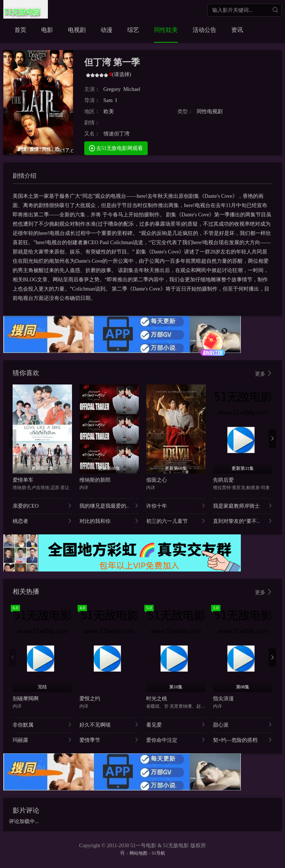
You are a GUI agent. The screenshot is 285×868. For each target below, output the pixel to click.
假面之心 (157, 480)
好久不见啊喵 (109, 725)
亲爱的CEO (42, 506)
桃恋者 (42, 521)
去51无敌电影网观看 (116, 148)
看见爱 (176, 725)
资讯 (237, 30)
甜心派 (243, 725)
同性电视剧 (210, 112)
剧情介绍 (24, 176)
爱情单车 (23, 480)
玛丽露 (42, 740)
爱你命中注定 (176, 740)
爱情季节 (109, 740)
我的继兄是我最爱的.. (109, 506)
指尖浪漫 (223, 699)
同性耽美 (166, 30)
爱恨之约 (90, 699)
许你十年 (176, 506)
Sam (108, 100)
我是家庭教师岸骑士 (243, 506)
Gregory (112, 89)
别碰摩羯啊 (26, 699)
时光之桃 (157, 699)
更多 (264, 374)
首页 (20, 30)
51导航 (158, 853)
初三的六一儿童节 (176, 521)
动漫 (107, 30)
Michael (132, 89)
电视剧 (77, 30)
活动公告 (204, 30)
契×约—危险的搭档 (243, 740)
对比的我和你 (109, 521)
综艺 (133, 30)
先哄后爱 (223, 480)
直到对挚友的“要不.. (243, 521)
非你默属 (42, 725)
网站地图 (138, 853)
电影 (47, 30)
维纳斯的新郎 (95, 480)
